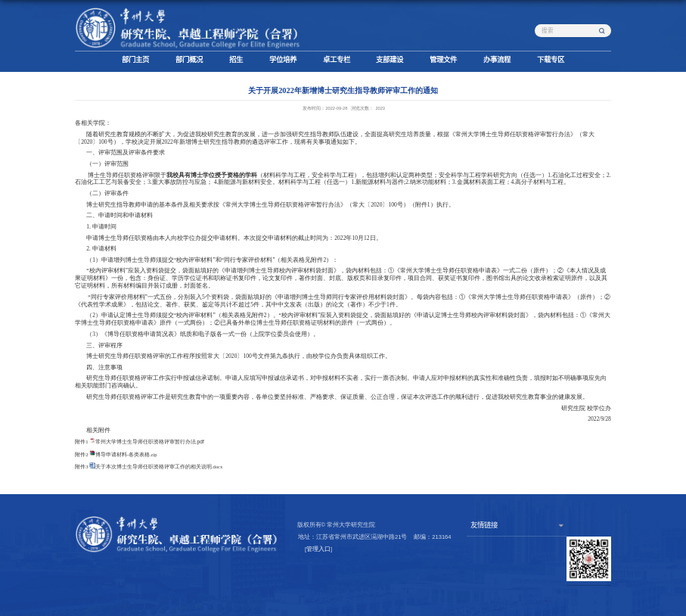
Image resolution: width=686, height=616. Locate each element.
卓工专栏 (337, 59)
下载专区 (551, 59)
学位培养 (283, 59)
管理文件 (443, 59)
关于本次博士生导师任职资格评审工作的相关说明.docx (159, 467)
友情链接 (484, 525)
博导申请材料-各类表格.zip (126, 454)
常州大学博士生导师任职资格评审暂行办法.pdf (150, 442)
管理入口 (318, 549)
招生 (236, 59)
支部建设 (390, 59)
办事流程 (497, 59)
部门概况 (189, 59)
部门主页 (135, 59)
